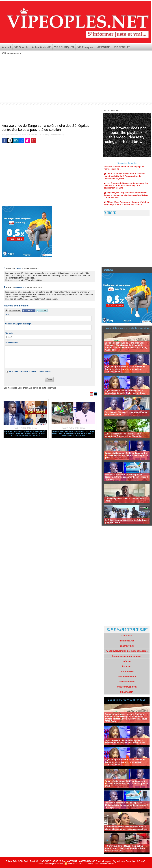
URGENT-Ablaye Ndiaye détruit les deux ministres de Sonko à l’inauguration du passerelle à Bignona (73, 434)
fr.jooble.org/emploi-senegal (127, 656)
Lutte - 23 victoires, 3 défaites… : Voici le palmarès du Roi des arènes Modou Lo (124, 435)
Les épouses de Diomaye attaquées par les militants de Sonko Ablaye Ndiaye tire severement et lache (126, 188)
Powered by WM (107, 864)
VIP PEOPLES (122, 47)
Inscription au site (86, 864)
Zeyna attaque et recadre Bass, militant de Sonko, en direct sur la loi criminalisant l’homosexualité (125, 369)
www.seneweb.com (127, 687)
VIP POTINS (104, 47)
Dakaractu (127, 636)
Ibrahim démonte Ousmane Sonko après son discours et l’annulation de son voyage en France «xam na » (25, 434)
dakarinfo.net (127, 646)
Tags (97, 864)
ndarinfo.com (127, 671)
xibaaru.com (127, 692)
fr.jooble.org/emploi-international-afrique (127, 651)
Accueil (6, 47)
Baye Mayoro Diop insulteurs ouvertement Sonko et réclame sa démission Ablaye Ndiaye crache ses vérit (126, 197)
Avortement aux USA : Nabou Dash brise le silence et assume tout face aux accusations (126, 828)
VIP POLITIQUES (64, 47)
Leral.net (127, 666)
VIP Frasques (85, 47)
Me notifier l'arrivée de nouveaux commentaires (30, 371)
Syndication (72, 864)
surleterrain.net (127, 682)
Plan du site (58, 864)
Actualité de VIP (41, 47)
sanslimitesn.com (127, 677)
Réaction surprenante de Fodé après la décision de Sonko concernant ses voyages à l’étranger (126, 477)
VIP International (12, 53)
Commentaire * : (12, 343)
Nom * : (8, 314)
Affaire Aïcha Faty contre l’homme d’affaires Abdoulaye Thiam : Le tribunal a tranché (126, 205)
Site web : (9, 333)
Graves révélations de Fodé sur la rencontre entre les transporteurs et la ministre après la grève (126, 455)
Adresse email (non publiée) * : (18, 324)
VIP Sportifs (21, 47)
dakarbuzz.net (127, 641)
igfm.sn (127, 661)
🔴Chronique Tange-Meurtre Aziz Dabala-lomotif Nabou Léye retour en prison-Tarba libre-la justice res (125, 848)
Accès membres (45, 864)
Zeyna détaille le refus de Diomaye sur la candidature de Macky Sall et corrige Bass (125, 392)
